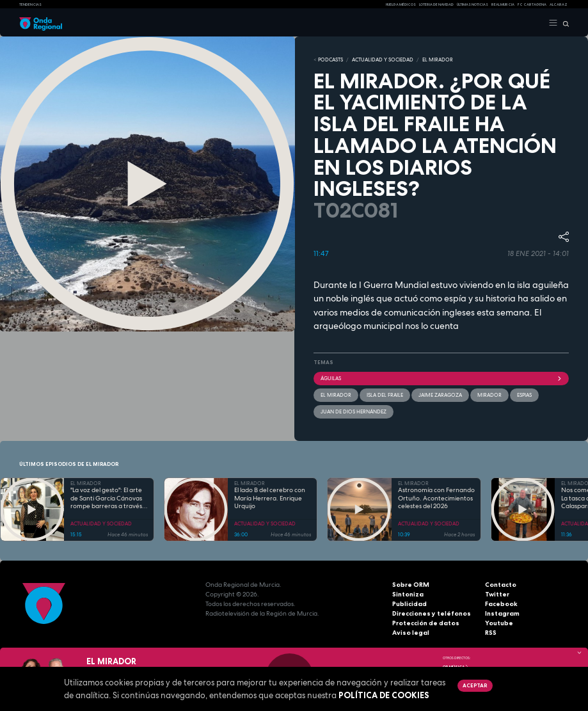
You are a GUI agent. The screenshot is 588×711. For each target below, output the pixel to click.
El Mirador (336, 395)
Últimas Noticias (473, 4)
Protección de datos (426, 623)
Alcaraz (559, 4)
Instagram (502, 613)
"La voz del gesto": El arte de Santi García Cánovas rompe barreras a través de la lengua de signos (106, 499)
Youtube (499, 623)
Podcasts (330, 60)
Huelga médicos (401, 4)
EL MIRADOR (438, 60)
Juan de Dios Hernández (354, 411)
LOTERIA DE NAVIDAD (436, 4)
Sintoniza (408, 594)
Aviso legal (411, 633)
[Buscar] (563, 23)
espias (524, 395)
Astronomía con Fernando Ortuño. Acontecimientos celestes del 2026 (436, 498)
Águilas (441, 378)
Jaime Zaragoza (440, 395)
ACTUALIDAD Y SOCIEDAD (383, 60)
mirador (489, 395)
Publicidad (409, 604)
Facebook (501, 604)
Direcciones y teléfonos (432, 613)
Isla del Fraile (385, 395)
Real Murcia (503, 4)
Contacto (501, 585)
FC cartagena (532, 4)
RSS (491, 633)
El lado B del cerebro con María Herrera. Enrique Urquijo (270, 498)
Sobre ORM (411, 585)
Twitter (497, 594)
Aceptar (475, 685)
